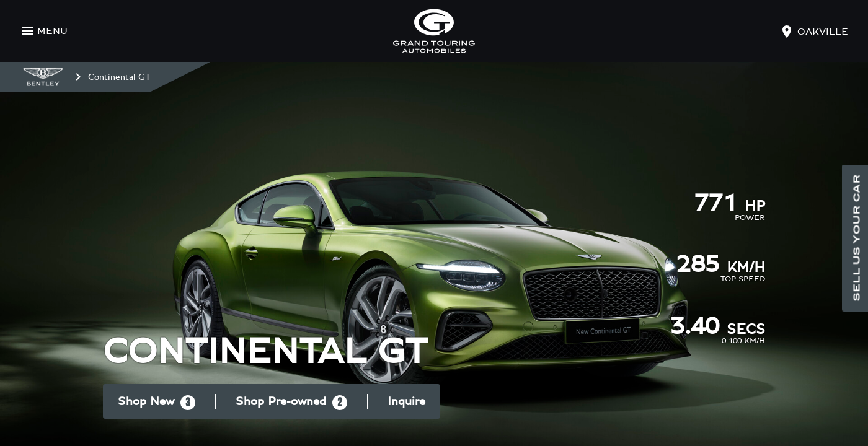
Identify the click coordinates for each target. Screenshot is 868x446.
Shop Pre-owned (291, 403)
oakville (823, 32)
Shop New (157, 403)
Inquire (406, 401)
